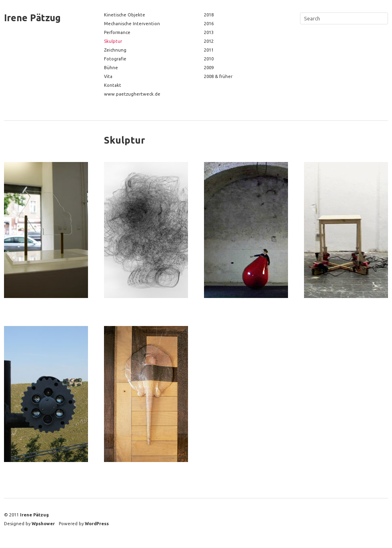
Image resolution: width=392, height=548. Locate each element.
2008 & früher (218, 76)
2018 (209, 15)
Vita (108, 76)
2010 (209, 59)
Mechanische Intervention (132, 24)
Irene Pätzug (32, 18)
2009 (209, 68)
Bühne (111, 68)
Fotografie (115, 59)
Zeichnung (115, 50)
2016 (209, 24)
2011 (209, 50)
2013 (209, 32)
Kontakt (113, 85)
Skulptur (113, 41)
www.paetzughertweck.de (132, 94)
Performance (117, 32)
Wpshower (43, 524)
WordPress (97, 524)
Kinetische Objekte (125, 15)
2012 (209, 41)
